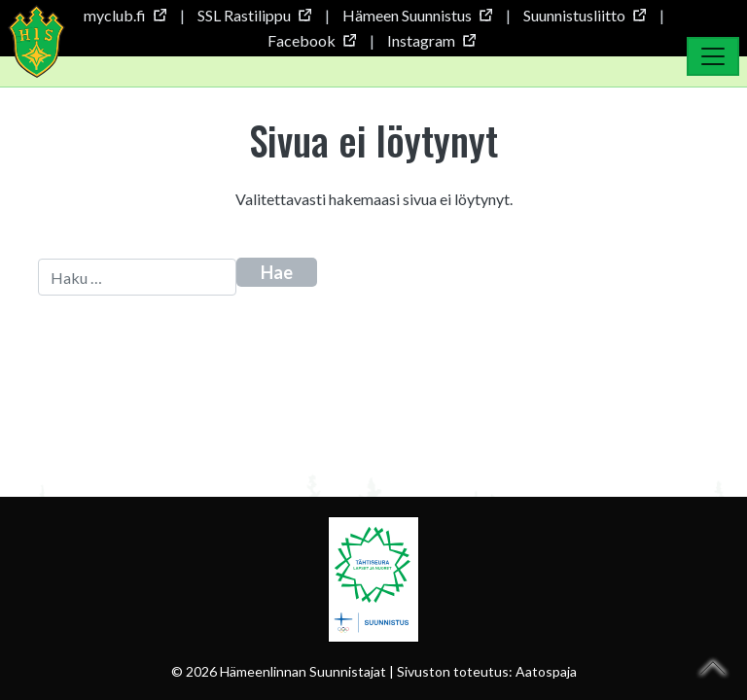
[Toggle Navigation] (713, 56)
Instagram (431, 40)
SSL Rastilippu (254, 15)
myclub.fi (124, 15)
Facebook (311, 40)
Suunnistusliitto (584, 15)
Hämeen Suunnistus (417, 15)
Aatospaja (546, 671)
